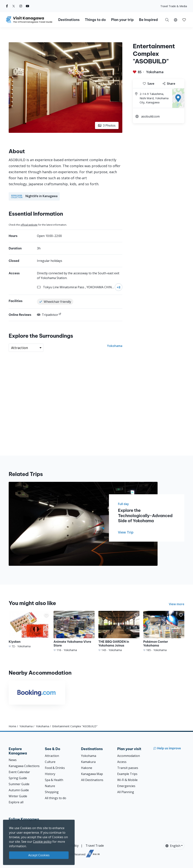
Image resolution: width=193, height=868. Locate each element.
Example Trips (127, 774)
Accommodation (129, 756)
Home (12, 726)
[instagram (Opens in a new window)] (21, 6)
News (13, 760)
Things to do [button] (95, 20)
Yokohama (155, 72)
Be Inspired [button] (148, 20)
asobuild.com (150, 116)
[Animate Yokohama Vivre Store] (74, 631)
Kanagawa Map (92, 774)
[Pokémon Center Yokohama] (164, 631)
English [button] (173, 846)
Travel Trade (95, 846)
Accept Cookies (39, 855)
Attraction (52, 756)
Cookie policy (42, 842)
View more (177, 604)
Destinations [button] (69, 20)
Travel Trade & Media (174, 6)
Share (169, 84)
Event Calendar (19, 772)
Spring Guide (18, 778)
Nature (50, 786)
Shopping (52, 792)
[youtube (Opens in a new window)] (28, 6)
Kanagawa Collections (24, 766)
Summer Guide (19, 784)
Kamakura (88, 762)
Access (122, 762)
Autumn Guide (19, 790)
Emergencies (126, 786)
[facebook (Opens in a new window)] (7, 6)
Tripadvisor (48, 315)
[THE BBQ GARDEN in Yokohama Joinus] (119, 631)
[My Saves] (184, 20)
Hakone (87, 768)
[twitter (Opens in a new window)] (14, 6)
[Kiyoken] (29, 630)
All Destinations (92, 780)
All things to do (56, 798)
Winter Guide (18, 796)
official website (29, 225)
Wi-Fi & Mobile (127, 780)
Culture (50, 762)
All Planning (126, 792)
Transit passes (128, 768)
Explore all (16, 802)
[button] (176, 20)
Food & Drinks (55, 768)
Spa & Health (54, 780)
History (50, 774)
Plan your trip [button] (122, 20)
